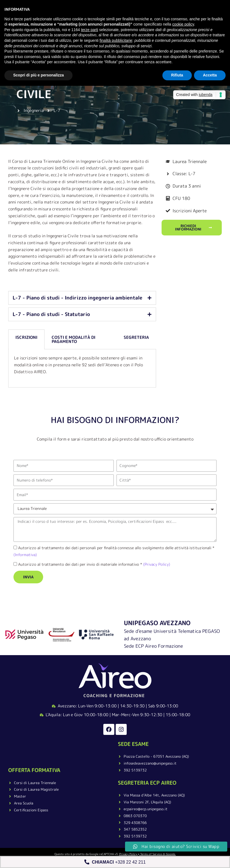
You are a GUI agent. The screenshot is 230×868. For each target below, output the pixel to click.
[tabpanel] (82, 368)
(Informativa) (25, 555)
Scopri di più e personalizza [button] (38, 75)
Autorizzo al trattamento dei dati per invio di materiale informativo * (94, 564)
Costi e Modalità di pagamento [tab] (74, 339)
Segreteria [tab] (136, 337)
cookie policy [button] (183, 24)
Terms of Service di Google (158, 854)
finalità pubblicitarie (116, 40)
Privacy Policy (128, 854)
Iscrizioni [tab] (26, 337)
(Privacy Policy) (156, 564)
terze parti (90, 30)
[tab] (82, 298)
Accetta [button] (210, 75)
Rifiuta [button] (177, 75)
